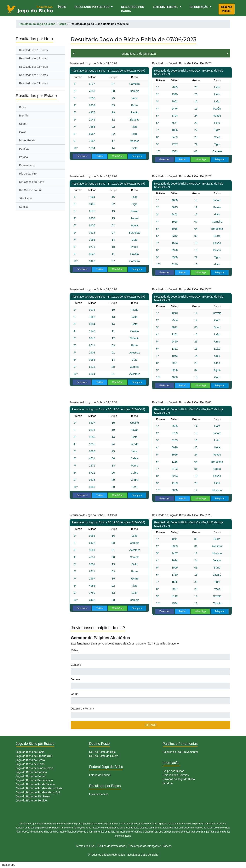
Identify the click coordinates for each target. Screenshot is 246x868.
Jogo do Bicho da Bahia (30, 752)
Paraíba (24, 149)
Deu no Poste (226, 9)
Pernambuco (27, 165)
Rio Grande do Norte (32, 182)
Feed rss (168, 783)
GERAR (151, 725)
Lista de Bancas (99, 794)
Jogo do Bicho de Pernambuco (34, 780)
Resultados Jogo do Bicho (143, 855)
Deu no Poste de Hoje (103, 752)
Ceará (23, 124)
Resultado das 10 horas (33, 50)
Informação (199, 7)
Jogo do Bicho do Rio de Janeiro (35, 784)
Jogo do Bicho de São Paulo (33, 796)
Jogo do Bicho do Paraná (31, 776)
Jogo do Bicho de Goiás (30, 764)
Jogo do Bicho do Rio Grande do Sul (38, 792)
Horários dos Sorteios (176, 775)
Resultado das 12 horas (33, 58)
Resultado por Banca (133, 9)
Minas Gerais (27, 140)
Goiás (23, 132)
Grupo (75, 694)
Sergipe (24, 207)
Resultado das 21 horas (33, 83)
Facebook (82, 156)
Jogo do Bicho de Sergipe (31, 801)
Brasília (24, 116)
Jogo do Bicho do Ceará (30, 760)
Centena (76, 665)
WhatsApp (118, 156)
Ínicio (63, 7)
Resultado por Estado (93, 7)
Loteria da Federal (100, 775)
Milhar (75, 650)
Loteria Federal (166, 7)
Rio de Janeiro (28, 174)
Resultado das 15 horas (33, 67)
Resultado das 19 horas (33, 75)
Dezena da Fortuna (83, 709)
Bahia (23, 107)
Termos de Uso (85, 846)
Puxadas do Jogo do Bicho (179, 779)
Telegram (137, 156)
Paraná (23, 157)
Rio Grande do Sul (30, 190)
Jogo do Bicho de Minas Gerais (35, 768)
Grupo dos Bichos (173, 771)
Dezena (76, 679)
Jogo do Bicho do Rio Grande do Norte (39, 788)
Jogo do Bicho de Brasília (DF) (34, 756)
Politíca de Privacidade (111, 846)
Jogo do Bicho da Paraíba (31, 772)
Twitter (100, 156)
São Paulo (25, 198)
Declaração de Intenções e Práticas (150, 846)
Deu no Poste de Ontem (104, 756)
